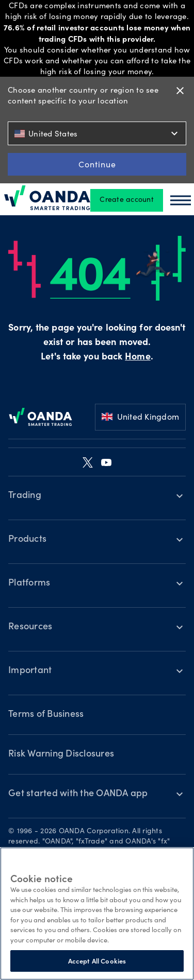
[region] (97, 914)
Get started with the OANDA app (78, 794)
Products (27, 540)
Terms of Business (46, 715)
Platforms (29, 583)
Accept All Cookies (97, 961)
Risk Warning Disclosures (61, 754)
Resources (30, 627)
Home (138, 357)
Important (30, 671)
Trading (25, 496)
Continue (97, 164)
